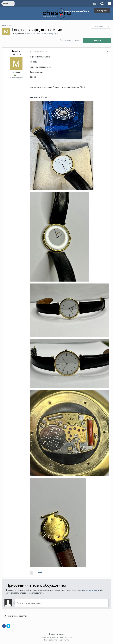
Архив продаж (52, 34)
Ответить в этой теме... (29, 603)
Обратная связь (57, 634)
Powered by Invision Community (57, 640)
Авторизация (10, 25)
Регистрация (102, 11)
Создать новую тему (69, 40)
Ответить (97, 40)
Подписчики (98, 26)
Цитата (39, 573)
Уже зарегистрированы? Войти (77, 11)
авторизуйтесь (90, 590)
